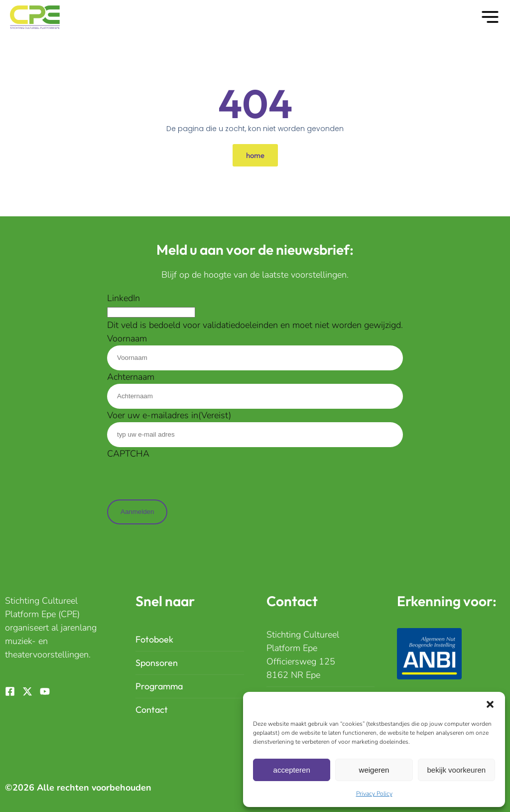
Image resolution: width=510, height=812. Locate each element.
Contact (152, 710)
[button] (490, 704)
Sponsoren (157, 663)
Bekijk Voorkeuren (457, 770)
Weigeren (374, 770)
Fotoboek (154, 639)
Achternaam (131, 377)
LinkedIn (124, 298)
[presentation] (183, 480)
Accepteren (292, 770)
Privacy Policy (374, 794)
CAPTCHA (128, 454)
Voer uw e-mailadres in (169, 415)
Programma (159, 686)
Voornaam (127, 338)
